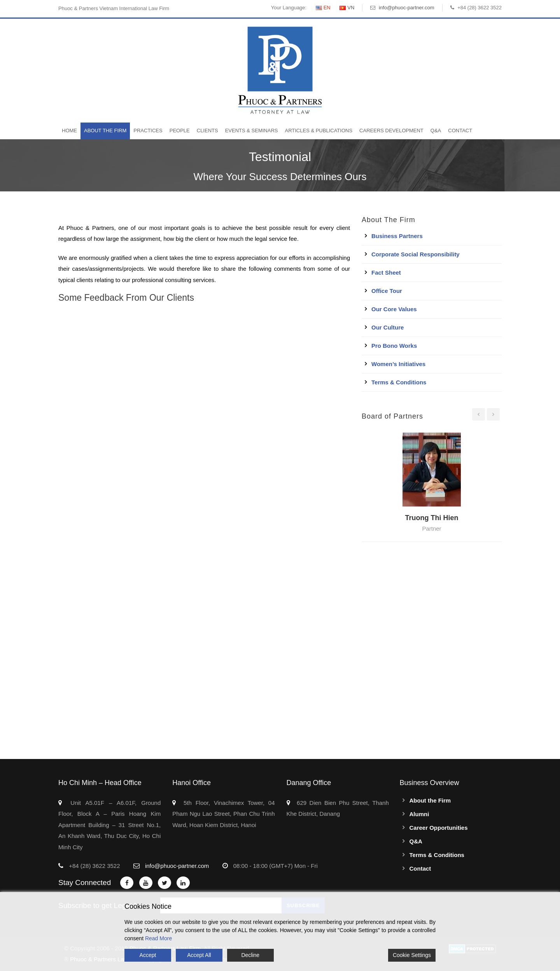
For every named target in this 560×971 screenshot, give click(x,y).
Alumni (419, 814)
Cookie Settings (412, 955)
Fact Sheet (386, 273)
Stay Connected (85, 882)
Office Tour (387, 291)
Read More (158, 938)
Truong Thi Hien (431, 518)
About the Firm (105, 131)
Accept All (199, 955)
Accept (148, 955)
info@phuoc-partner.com (407, 8)
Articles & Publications (318, 131)
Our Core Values (394, 309)
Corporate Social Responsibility (416, 254)
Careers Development (391, 131)
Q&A (436, 131)
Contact (460, 131)
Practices (148, 131)
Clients (207, 131)
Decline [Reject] (250, 955)
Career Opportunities (439, 828)
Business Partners (397, 236)
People (180, 131)
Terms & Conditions (399, 382)
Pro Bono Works (394, 346)
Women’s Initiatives (398, 364)
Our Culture (388, 327)
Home (69, 131)
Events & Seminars (252, 131)
